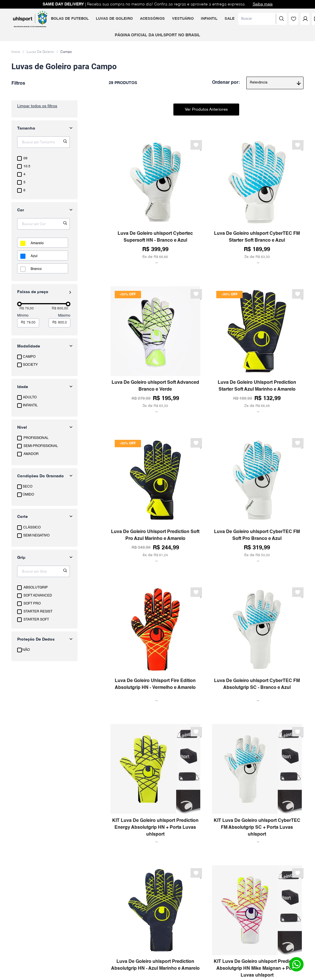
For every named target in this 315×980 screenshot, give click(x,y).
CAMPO (29, 357)
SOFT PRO (32, 604)
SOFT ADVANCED (38, 596)
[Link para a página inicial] (16, 52)
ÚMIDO (28, 495)
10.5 (27, 166)
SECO (27, 487)
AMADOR (31, 454)
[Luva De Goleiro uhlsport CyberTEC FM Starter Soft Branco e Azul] (257, 200)
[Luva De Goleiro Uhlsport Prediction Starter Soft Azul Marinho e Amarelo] (257, 349)
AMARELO (37, 243)
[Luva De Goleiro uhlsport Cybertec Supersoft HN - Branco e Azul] (155, 200)
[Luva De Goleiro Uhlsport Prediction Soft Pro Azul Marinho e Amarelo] (155, 498)
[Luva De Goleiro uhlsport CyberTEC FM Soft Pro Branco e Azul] (257, 498)
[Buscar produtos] (261, 19)
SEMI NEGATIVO (36, 536)
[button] (44, 346)
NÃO (26, 650)
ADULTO (30, 397)
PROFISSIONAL (36, 438)
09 (25, 158)
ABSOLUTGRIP (36, 588)
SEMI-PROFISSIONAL (41, 446)
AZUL (34, 256)
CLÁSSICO (32, 528)
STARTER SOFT (36, 620)
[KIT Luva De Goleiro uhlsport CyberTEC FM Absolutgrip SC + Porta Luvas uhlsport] (257, 783)
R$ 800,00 (60, 309)
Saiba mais (263, 4)
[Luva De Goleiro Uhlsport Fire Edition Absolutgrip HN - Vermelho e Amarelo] (155, 643)
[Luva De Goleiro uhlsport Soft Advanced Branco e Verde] (155, 349)
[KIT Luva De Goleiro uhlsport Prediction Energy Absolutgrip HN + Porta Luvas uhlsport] (155, 783)
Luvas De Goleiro (40, 52)
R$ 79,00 (27, 309)
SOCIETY (30, 365)
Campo (66, 52)
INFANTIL (30, 405)
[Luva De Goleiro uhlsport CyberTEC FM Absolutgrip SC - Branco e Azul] (257, 643)
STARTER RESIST (38, 612)
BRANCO (36, 269)
